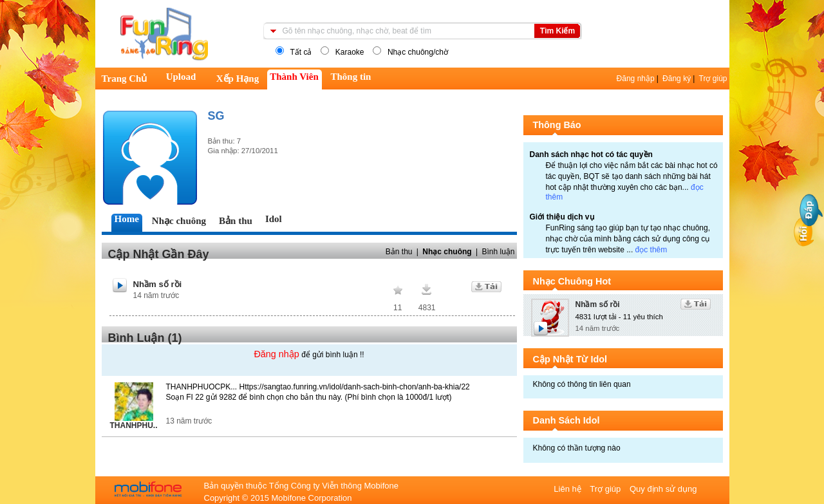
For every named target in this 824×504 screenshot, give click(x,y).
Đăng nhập (636, 79)
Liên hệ (568, 489)
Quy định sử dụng (663, 489)
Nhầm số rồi (158, 284)
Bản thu (399, 252)
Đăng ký (677, 79)
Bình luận (498, 252)
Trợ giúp (713, 79)
